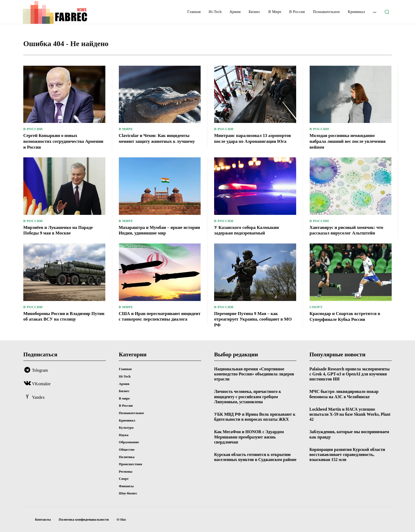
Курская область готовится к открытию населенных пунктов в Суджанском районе (255, 457)
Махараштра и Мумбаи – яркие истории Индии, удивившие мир (154, 230)
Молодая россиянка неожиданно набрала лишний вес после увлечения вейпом (350, 141)
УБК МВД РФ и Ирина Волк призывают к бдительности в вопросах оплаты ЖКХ (255, 417)
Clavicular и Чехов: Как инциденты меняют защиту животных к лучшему (160, 138)
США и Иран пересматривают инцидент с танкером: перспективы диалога (157, 319)
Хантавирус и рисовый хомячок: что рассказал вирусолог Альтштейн (349, 230)
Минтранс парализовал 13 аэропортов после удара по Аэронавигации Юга (243, 141)
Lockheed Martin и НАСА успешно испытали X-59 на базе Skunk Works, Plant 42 (350, 414)
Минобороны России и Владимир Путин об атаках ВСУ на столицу (59, 316)
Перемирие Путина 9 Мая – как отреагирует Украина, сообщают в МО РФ (251, 319)
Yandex (38, 397)
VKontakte (41, 384)
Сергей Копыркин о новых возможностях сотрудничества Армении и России (56, 141)
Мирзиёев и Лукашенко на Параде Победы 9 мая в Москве (61, 230)
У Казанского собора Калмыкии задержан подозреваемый (249, 230)
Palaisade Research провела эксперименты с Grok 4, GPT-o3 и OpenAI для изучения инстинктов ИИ (349, 374)
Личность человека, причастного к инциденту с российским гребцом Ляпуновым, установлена (248, 396)
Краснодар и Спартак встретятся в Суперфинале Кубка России (348, 316)
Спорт (316, 307)
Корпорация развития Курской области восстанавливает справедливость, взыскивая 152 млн (347, 455)
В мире (126, 129)
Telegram (40, 370)
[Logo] (64, 12)
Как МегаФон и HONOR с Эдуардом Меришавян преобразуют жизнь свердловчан (249, 437)
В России (33, 129)
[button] (387, 12)
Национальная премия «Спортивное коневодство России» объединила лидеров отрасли (254, 374)
